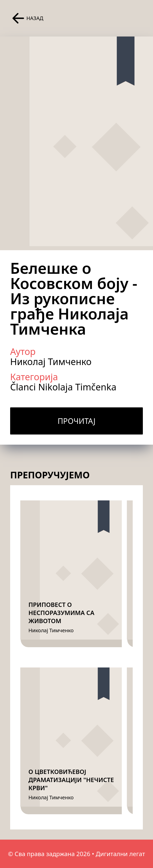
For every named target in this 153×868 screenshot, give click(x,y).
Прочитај (76, 421)
